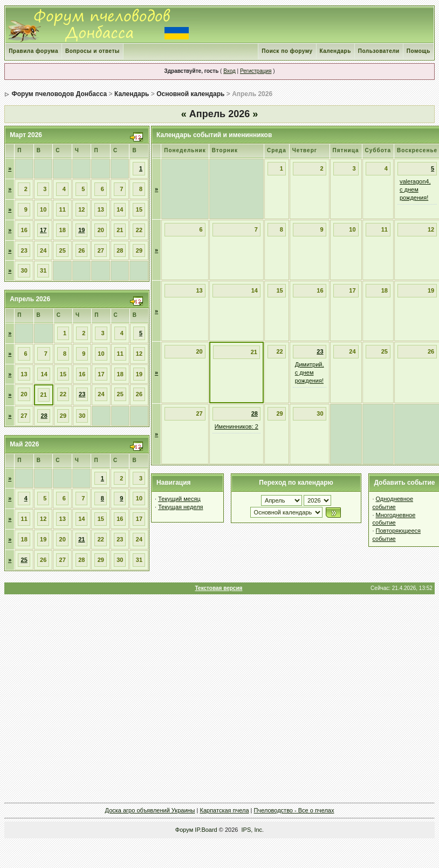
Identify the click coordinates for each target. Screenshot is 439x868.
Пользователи (379, 51)
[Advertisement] (219, 698)
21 (81, 539)
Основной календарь (190, 94)
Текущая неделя (180, 507)
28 (44, 416)
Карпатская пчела (225, 810)
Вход (229, 71)
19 (81, 230)
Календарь (335, 51)
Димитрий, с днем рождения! (310, 372)
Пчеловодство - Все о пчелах (294, 810)
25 (24, 560)
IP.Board (206, 830)
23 (82, 394)
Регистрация (256, 71)
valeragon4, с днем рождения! (415, 189)
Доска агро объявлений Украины (150, 810)
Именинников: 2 (236, 426)
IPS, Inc (252, 830)
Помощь (419, 51)
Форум (184, 830)
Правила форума (33, 51)
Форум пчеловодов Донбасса (59, 94)
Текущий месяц (179, 499)
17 (43, 230)
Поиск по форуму (287, 51)
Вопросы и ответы (92, 51)
